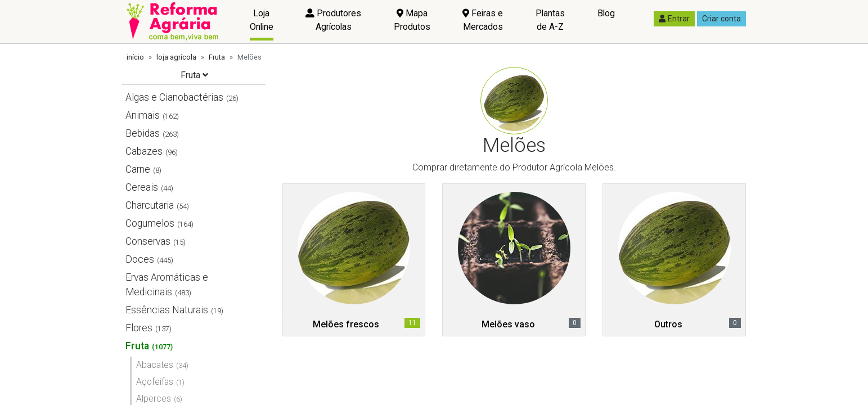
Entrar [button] (674, 19)
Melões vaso (508, 324)
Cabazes (144, 151)
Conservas (148, 241)
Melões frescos (346, 324)
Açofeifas (155, 382)
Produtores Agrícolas (333, 20)
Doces (140, 259)
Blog (606, 13)
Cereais (142, 187)
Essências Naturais (167, 310)
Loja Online (262, 20)
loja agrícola (176, 57)
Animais (143, 115)
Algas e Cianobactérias (174, 97)
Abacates (155, 365)
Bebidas (143, 133)
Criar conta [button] (721, 19)
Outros (668, 324)
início (135, 57)
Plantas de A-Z (550, 20)
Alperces (154, 399)
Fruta (217, 57)
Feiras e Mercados (483, 20)
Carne (138, 169)
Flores (139, 328)
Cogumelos (150, 223)
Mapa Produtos (412, 20)
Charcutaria (150, 205)
